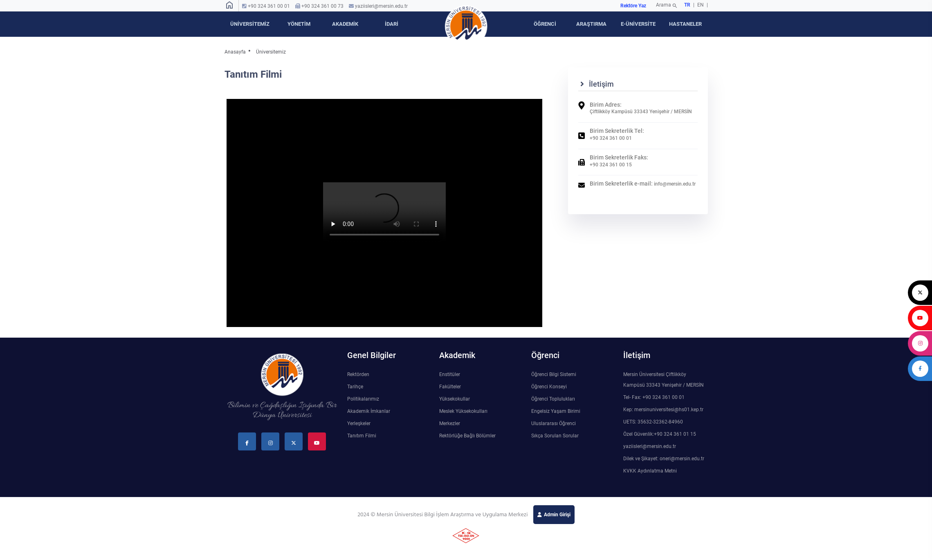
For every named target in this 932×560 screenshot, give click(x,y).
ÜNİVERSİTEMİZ (250, 24)
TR (687, 5)
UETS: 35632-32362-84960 (653, 422)
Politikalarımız (363, 399)
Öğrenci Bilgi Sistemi (554, 374)
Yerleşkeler (359, 423)
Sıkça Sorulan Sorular (555, 436)
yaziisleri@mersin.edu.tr (381, 6)
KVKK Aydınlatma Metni (650, 471)
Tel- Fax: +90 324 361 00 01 (654, 397)
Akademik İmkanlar (369, 411)
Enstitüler (450, 374)
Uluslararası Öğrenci (554, 423)
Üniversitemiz (271, 52)
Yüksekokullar (455, 399)
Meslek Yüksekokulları (463, 411)
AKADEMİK (345, 24)
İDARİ (392, 24)
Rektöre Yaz (633, 6)
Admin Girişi (557, 515)
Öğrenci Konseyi (549, 387)
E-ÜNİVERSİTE (638, 24)
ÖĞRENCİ (545, 24)
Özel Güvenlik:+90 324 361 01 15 (660, 434)
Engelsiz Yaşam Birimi (556, 411)
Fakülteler (450, 387)
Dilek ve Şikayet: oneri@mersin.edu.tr (664, 459)
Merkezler (450, 423)
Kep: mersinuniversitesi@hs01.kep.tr (663, 410)
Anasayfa (235, 52)
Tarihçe (355, 387)
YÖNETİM (299, 24)
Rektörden (358, 374)
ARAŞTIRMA (591, 24)
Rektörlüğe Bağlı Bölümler (467, 436)
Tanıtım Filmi (362, 436)
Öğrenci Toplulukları (553, 399)
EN (701, 5)
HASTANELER (685, 24)
